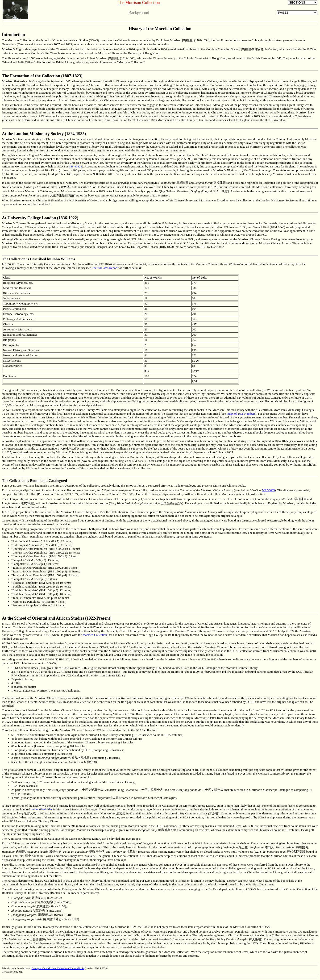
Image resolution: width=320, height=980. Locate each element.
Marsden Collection (95, 635)
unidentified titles (42, 809)
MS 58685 (268, 490)
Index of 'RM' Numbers (241, 414)
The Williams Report (105, 268)
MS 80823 (76, 166)
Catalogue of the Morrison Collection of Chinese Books (58, 968)
